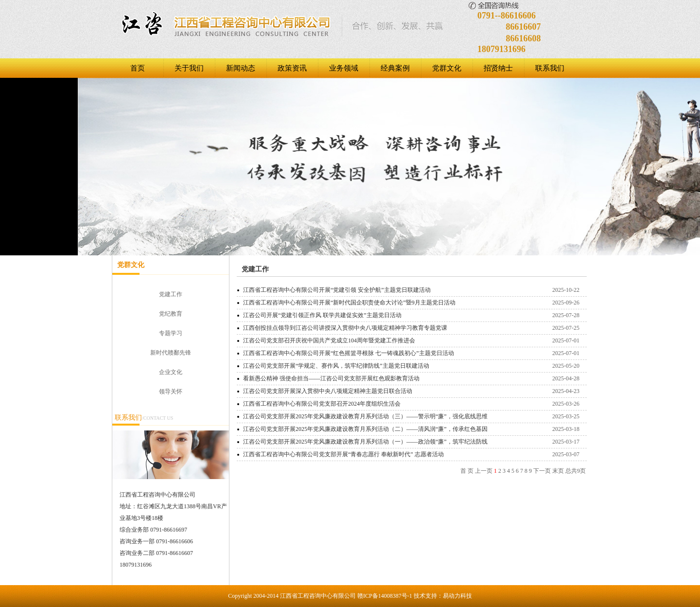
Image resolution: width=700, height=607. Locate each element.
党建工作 (171, 294)
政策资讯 (292, 68)
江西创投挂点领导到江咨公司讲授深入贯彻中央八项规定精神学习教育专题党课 (345, 328)
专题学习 (171, 333)
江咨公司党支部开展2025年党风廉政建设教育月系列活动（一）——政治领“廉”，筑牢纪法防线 (365, 442)
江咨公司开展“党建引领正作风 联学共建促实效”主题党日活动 (322, 315)
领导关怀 (171, 392)
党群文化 (447, 68)
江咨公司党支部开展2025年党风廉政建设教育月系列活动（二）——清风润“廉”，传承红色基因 (365, 429)
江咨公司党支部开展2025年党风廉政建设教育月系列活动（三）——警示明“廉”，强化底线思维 (365, 416)
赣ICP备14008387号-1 (385, 596)
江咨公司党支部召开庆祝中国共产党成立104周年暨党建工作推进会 (329, 340)
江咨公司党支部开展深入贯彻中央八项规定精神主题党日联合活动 (328, 391)
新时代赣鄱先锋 (171, 353)
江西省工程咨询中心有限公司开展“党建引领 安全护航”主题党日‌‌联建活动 (337, 290)
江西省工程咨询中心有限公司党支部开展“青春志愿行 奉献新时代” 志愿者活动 (343, 454)
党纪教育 (171, 314)
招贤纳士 (498, 68)
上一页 (484, 471)
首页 (138, 68)
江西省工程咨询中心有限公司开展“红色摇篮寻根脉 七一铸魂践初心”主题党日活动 (349, 353)
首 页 (467, 471)
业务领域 (344, 68)
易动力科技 (457, 596)
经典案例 (395, 68)
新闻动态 (241, 68)
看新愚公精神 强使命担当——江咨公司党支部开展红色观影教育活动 (331, 378)
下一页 (542, 471)
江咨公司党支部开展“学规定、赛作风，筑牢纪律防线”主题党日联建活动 (336, 366)
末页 (558, 471)
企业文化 (171, 372)
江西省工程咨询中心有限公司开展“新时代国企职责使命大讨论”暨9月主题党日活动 (349, 303)
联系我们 (550, 68)
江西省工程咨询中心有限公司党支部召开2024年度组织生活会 (322, 404)
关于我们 (189, 68)
